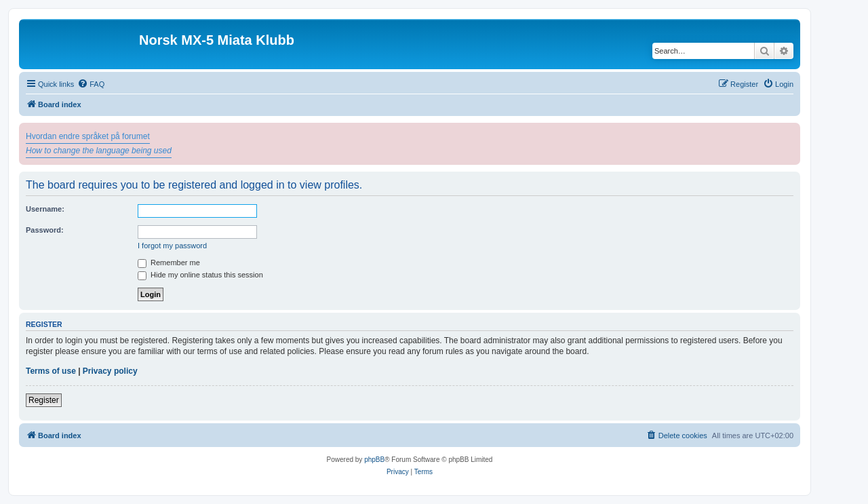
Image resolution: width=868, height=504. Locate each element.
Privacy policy (110, 371)
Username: (45, 209)
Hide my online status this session (200, 275)
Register (44, 400)
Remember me (169, 263)
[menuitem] (91, 84)
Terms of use (51, 371)
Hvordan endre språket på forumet (88, 136)
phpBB (374, 460)
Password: (45, 230)
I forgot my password (172, 246)
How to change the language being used (99, 151)
